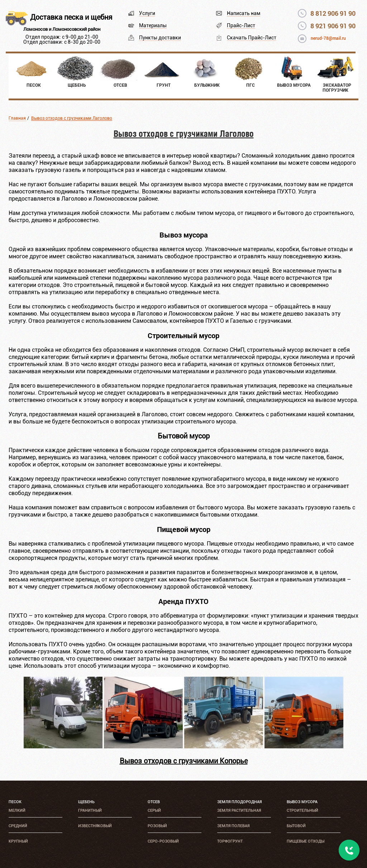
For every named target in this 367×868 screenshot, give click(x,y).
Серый (154, 811)
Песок (15, 802)
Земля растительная (239, 811)
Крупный (18, 841)
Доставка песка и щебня (71, 17)
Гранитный (90, 811)
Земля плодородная (239, 802)
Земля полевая (233, 826)
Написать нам (244, 13)
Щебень (86, 802)
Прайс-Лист (241, 25)
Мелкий (17, 811)
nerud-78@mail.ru (328, 38)
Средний (18, 826)
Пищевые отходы (306, 841)
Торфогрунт (230, 841)
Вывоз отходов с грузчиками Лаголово (72, 118)
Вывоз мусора (302, 802)
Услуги (147, 13)
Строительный (302, 811)
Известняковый (95, 826)
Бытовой (296, 826)
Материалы (153, 25)
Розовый (157, 826)
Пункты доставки (160, 38)
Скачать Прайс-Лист (252, 38)
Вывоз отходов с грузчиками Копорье (184, 761)
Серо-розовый (163, 841)
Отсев (154, 802)
